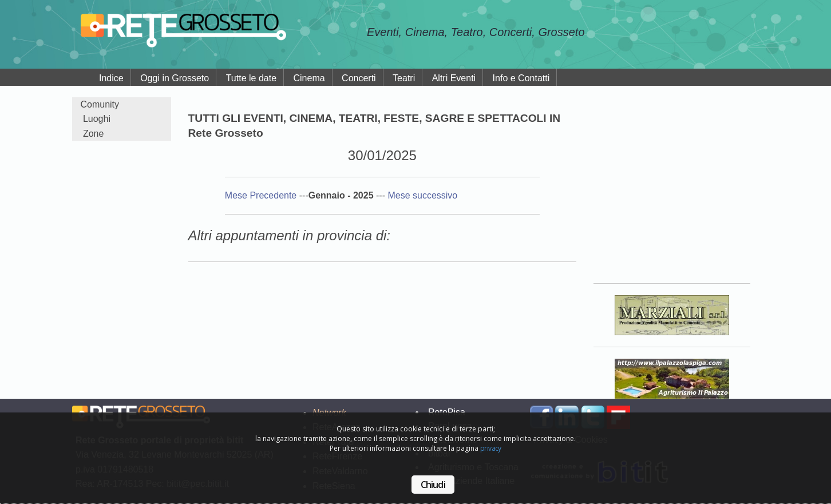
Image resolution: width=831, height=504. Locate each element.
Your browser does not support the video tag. (672, 182)
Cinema (309, 78)
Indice (111, 78)
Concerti (359, 78)
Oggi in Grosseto (175, 78)
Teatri (404, 78)
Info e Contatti (521, 78)
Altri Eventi (454, 78)
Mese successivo (422, 195)
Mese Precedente (262, 195)
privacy (491, 448)
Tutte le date (251, 78)
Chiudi (433, 485)
